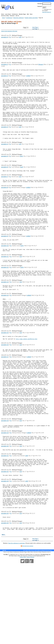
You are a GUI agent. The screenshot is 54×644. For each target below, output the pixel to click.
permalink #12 (5, 299)
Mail (28, 14)
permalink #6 (5, 186)
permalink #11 (5, 287)
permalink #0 (5, 37)
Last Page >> (35, 29)
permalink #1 (5, 69)
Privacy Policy (23, 626)
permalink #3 (5, 141)
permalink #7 (5, 196)
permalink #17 (5, 401)
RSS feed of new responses (28, 615)
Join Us (17, 16)
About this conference (18, 18)
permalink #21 (5, 515)
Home (3, 14)
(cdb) (27, 515)
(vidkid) (28, 81)
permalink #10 (5, 275)
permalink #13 (5, 316)
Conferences (15, 14)
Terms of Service (30, 626)
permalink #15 (5, 374)
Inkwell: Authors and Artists (31, 18)
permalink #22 (5, 533)
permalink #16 (5, 387)
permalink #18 (5, 476)
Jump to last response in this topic (9, 31)
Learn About (8, 14)
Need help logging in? (47, 12)
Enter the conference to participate (16, 612)
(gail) (22, 186)
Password (12, 16)
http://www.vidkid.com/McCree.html (27, 381)
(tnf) (20, 37)
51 (10, 37)
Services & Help (5, 16)
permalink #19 (5, 489)
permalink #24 (5, 580)
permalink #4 (5, 160)
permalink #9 (5, 265)
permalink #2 (5, 81)
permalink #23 (5, 543)
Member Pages (22, 14)
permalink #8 (5, 208)
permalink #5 (5, 174)
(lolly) (21, 174)
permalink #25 (5, 591)
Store (31, 14)
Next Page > (35, 27)
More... (4, 604)
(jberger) (41, 69)
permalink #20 (5, 504)
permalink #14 (5, 330)
